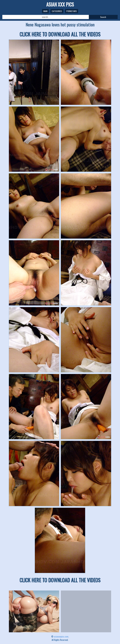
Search (103, 17)
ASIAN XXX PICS (60, 4)
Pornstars (72, 11)
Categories (57, 11)
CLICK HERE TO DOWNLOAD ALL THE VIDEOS (60, 34)
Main (45, 11)
